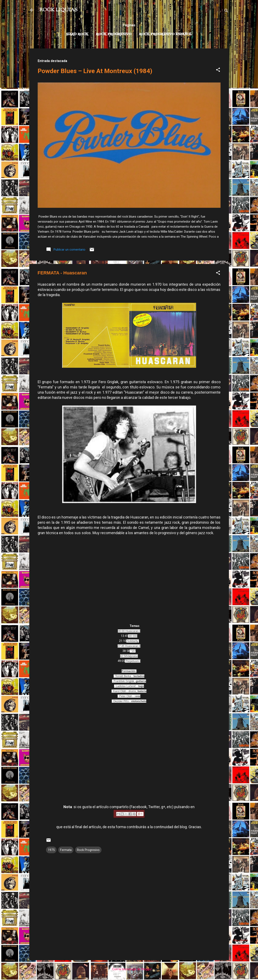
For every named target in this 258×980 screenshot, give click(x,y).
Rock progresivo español (165, 34)
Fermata (66, 850)
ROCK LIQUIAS (58, 10)
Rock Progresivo (114, 34)
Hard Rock (77, 34)
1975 (51, 850)
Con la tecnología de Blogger (129, 969)
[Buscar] (226, 11)
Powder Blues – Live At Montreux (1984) (95, 71)
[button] (218, 70)
